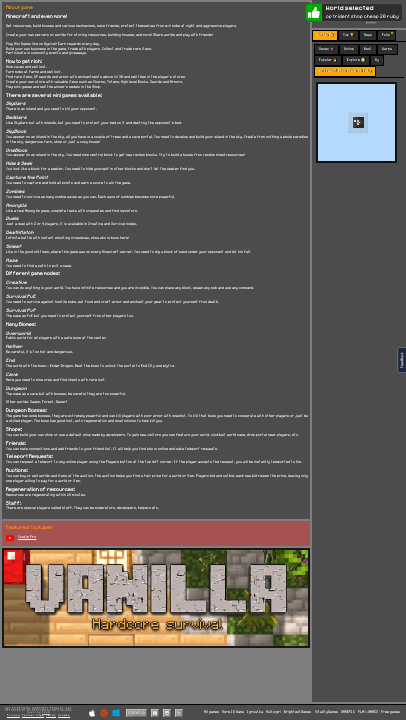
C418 (46, 712)
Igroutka (255, 712)
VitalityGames (326, 712)
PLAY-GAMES (368, 712)
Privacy (13, 715)
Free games (390, 712)
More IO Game (233, 712)
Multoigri (273, 712)
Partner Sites (33, 715)
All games (211, 712)
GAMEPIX (348, 712)
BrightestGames (297, 712)
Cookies (64, 715)
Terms (51, 715)
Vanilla (136, 712)
